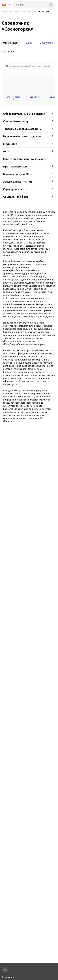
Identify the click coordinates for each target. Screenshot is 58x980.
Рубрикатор (8, 977)
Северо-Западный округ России (17, 11)
